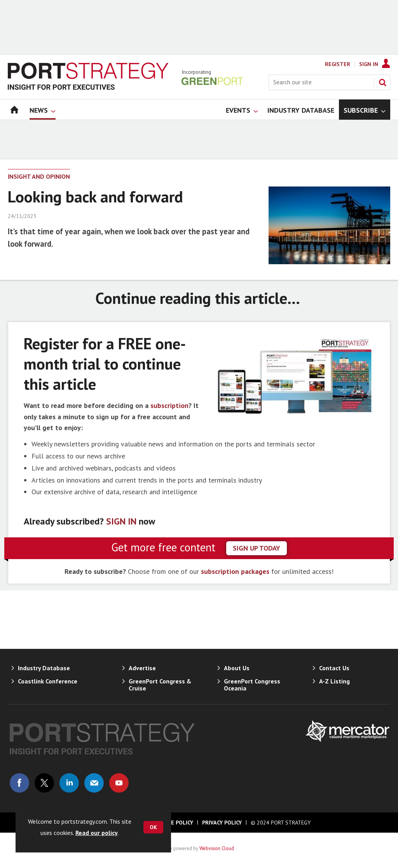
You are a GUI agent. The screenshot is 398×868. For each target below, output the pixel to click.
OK (153, 827)
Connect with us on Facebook (19, 783)
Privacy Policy (222, 823)
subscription (169, 405)
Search (382, 82)
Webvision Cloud (217, 848)
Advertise (142, 668)
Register (338, 64)
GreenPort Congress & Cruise (160, 685)
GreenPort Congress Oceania (252, 685)
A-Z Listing (334, 681)
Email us (94, 783)
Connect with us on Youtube (119, 783)
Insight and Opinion (39, 176)
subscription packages (235, 571)
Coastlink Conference (48, 681)
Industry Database (44, 668)
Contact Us (334, 668)
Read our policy (97, 833)
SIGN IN (121, 521)
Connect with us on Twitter (44, 783)
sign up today (257, 548)
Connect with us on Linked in (69, 783)
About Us (237, 668)
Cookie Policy (174, 823)
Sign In (369, 64)
